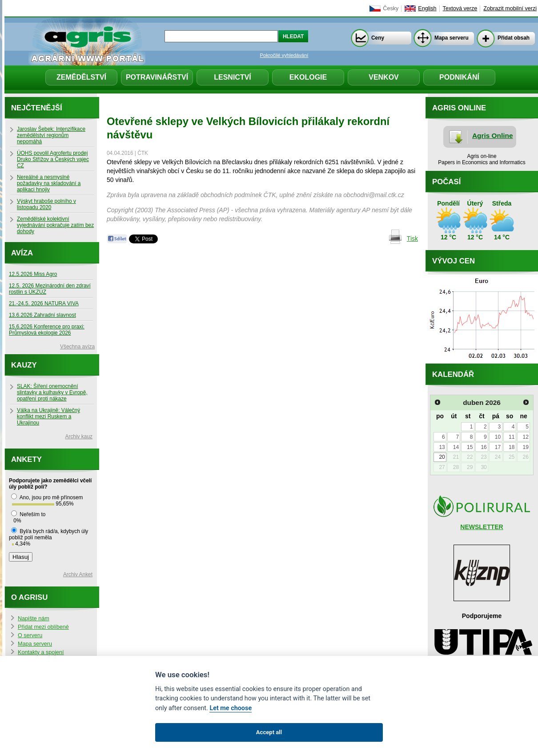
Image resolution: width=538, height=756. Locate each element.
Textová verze (460, 8)
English (427, 8)
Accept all (269, 732)
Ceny (378, 38)
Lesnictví (233, 77)
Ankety (26, 459)
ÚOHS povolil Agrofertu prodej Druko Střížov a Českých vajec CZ (53, 159)
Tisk (412, 239)
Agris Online (493, 135)
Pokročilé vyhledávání (284, 55)
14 (456, 447)
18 (512, 447)
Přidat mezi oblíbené (43, 627)
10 (498, 437)
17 (498, 447)
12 (525, 437)
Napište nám (34, 619)
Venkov (384, 77)
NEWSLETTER (482, 527)
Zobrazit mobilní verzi (510, 8)
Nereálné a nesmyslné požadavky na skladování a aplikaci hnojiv (49, 183)
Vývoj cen (454, 261)
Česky (391, 8)
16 (484, 447)
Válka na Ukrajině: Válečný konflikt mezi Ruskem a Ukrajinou (48, 416)
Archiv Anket (78, 574)
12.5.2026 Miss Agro (33, 274)
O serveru (30, 635)
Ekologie (308, 77)
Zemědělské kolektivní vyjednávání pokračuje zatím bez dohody (55, 225)
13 (442, 447)
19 (525, 447)
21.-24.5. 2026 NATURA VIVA (44, 303)
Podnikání (459, 77)
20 (442, 457)
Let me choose (231, 708)
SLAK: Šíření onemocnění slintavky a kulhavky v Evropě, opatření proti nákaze (52, 392)
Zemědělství (81, 77)
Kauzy (24, 365)
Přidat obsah (514, 38)
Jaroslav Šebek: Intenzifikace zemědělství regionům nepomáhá (51, 135)
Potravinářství (157, 77)
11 (512, 437)
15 (470, 447)
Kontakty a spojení (41, 652)
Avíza (22, 253)
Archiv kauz (79, 437)
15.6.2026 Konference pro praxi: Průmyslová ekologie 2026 (47, 330)
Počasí (446, 182)
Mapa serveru (452, 38)
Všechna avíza (77, 347)
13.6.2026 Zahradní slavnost (42, 315)
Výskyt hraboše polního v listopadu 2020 (46, 204)
